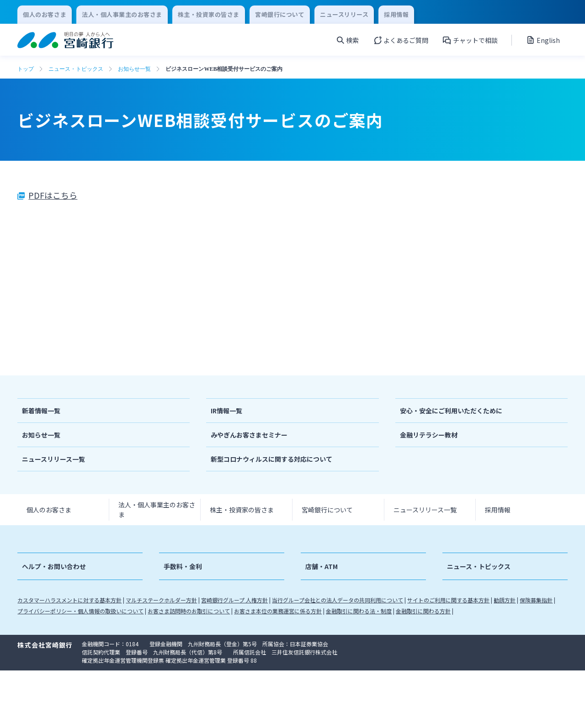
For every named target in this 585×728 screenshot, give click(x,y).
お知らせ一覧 (134, 69)
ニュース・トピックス (76, 69)
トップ (26, 69)
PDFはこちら (53, 195)
